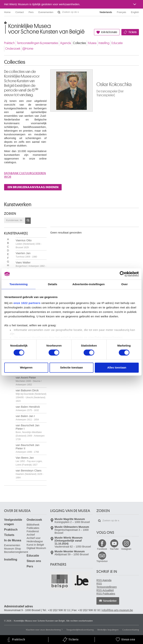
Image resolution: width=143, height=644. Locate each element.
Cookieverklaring (131, 630)
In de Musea (13, 540)
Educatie (117, 43)
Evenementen (46, 12)
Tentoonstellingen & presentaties (37, 43)
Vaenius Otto (29, 244)
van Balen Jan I (27, 418)
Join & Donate (109, 32)
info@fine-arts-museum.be (118, 610)
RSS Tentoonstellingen (107, 585)
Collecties (79, 43)
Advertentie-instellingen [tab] (89, 284)
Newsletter (110, 601)
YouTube (114, 549)
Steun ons (34, 561)
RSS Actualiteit (105, 590)
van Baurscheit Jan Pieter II (28, 448)
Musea (92, 43)
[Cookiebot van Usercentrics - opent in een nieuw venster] (122, 274)
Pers (31, 12)
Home (7, 12)
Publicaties (33, 528)
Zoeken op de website (59, 12)
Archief (31, 535)
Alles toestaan (117, 368)
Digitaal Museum (36, 548)
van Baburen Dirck (31, 396)
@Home (28, 49)
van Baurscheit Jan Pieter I (30, 432)
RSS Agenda (104, 580)
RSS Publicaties (106, 594)
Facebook (102, 549)
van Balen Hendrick (28, 408)
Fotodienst (33, 531)
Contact (20, 12)
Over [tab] (124, 284)
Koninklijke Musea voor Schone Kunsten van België (5, 24)
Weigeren (26, 368)
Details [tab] (53, 284)
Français (122, 12)
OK (28, 221)
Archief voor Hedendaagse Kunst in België (35, 541)
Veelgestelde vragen (13, 522)
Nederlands (106, 12)
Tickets (132, 32)
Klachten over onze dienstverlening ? (44, 630)
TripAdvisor (102, 561)
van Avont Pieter (29, 381)
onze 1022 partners (27, 303)
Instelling (104, 43)
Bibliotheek (33, 525)
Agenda (66, 43)
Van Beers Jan (29, 461)
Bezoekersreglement (16, 552)
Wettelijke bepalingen (108, 630)
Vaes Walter (31, 266)
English (135, 12)
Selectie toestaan (72, 368)
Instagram (126, 549)
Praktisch (9, 43)
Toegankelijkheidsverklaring (80, 630)
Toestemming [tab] (19, 284)
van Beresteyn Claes (30, 474)
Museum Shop (12, 549)
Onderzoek (13, 49)
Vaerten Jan (26, 255)
